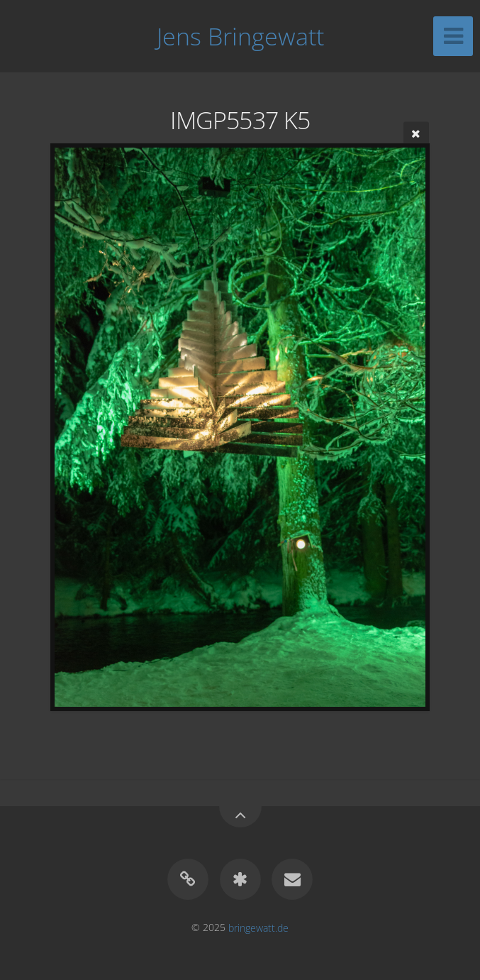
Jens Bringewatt (240, 36)
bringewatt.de (258, 927)
